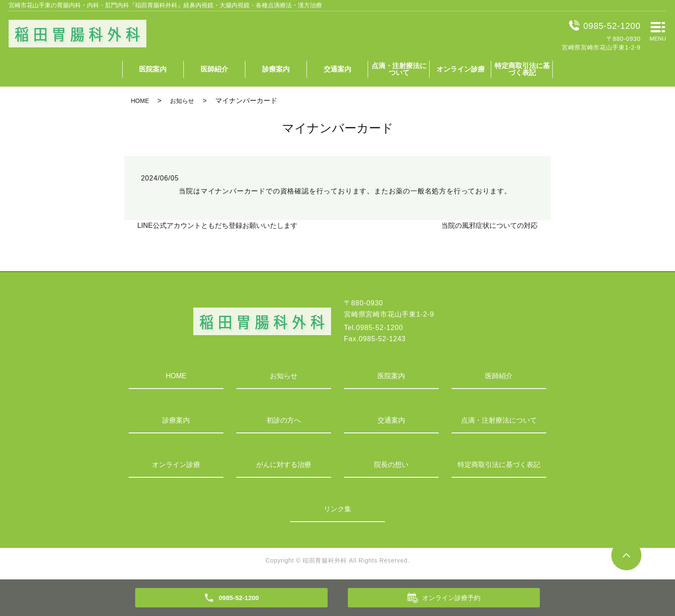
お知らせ (182, 101)
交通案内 (337, 69)
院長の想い (391, 465)
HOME (140, 101)
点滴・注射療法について (399, 69)
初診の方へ (284, 420)
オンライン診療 (461, 69)
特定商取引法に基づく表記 (522, 69)
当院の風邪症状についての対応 (489, 226)
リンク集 (337, 509)
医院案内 (153, 69)
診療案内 (276, 69)
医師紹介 (214, 69)
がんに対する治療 (284, 465)
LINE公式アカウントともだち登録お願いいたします (217, 226)
